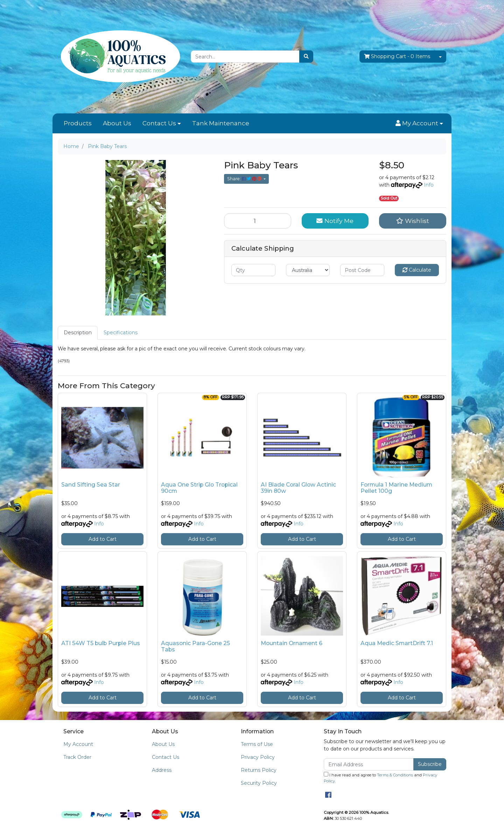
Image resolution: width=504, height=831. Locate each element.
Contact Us (159, 123)
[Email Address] (369, 764)
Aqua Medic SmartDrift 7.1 (397, 643)
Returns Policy (259, 770)
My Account (78, 744)
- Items (397, 57)
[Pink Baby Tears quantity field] (258, 221)
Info (429, 185)
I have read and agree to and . (380, 778)
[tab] (78, 333)
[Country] (308, 270)
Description (78, 333)
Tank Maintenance (221, 123)
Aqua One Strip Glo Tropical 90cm (199, 488)
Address (162, 770)
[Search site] (306, 57)
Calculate (417, 270)
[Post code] (362, 270)
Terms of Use (257, 744)
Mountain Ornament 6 (292, 643)
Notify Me (335, 221)
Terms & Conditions (395, 775)
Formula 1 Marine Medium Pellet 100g (396, 488)
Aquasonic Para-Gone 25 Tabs (195, 647)
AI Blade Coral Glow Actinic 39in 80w (298, 488)
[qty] (253, 270)
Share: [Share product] (245, 179)
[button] (419, 124)
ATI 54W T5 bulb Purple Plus (101, 643)
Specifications (121, 333)
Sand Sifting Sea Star (91, 485)
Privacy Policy (258, 757)
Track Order (77, 757)
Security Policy (259, 783)
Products (78, 123)
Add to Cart (103, 539)
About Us (117, 123)
